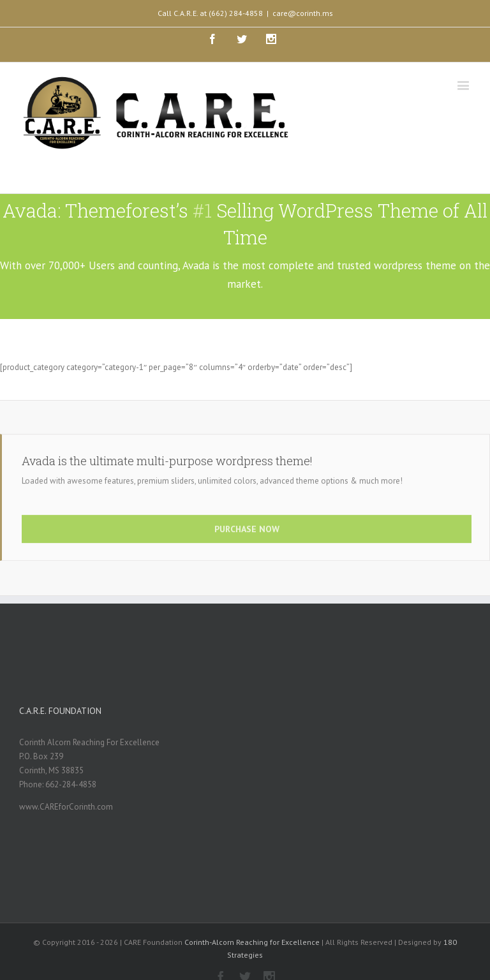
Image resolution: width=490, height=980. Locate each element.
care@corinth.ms (303, 13)
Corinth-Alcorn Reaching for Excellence (252, 942)
